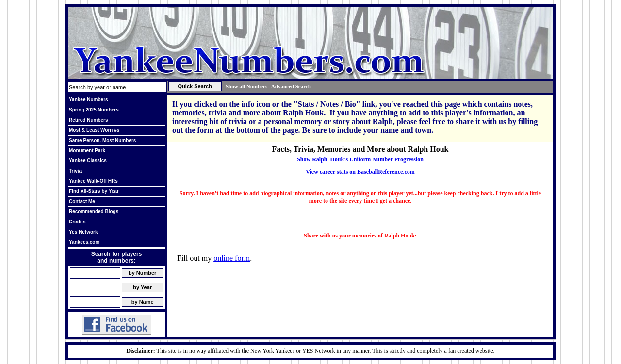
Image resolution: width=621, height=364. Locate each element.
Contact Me (82, 201)
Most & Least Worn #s (94, 130)
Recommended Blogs (94, 212)
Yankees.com (84, 242)
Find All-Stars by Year (94, 191)
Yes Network (83, 232)
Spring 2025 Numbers (94, 110)
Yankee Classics (88, 161)
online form (232, 258)
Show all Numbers (246, 86)
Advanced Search (291, 86)
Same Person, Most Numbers (102, 140)
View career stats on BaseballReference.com (360, 172)
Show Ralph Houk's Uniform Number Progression (360, 159)
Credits (77, 222)
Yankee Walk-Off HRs (93, 181)
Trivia (75, 171)
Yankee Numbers (89, 100)
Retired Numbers (89, 120)
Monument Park (87, 150)
